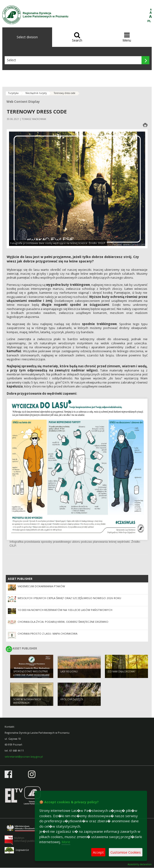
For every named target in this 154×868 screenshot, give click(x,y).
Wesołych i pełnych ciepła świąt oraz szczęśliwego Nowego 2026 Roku (69, 598)
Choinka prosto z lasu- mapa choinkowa (47, 634)
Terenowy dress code (64, 93)
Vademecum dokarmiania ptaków (41, 586)
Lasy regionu (69, 671)
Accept (98, 852)
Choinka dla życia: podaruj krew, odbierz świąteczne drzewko (63, 622)
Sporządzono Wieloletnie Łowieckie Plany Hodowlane (31, 673)
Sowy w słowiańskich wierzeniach (27, 701)
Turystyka (13, 93)
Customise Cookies (126, 852)
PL (149, 21)
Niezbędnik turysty (36, 93)
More (66, 842)
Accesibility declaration (140, 864)
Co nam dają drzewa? (122, 671)
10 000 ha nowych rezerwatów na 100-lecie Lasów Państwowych (65, 610)
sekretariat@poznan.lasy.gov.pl (24, 757)
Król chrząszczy (72, 699)
